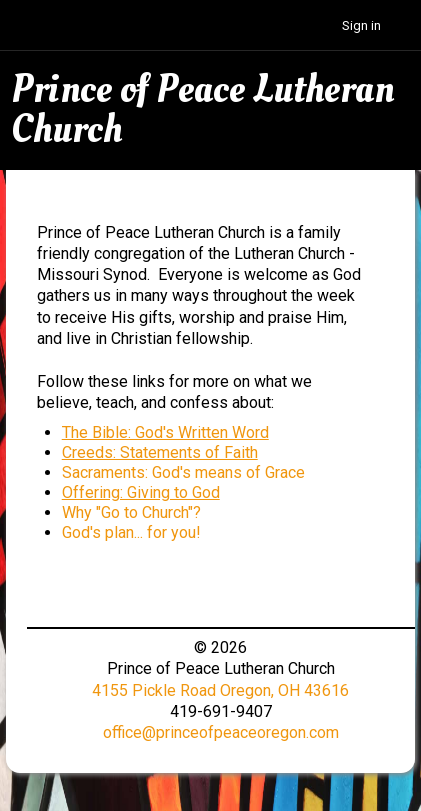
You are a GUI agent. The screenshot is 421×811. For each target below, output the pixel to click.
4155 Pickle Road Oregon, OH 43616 (220, 690)
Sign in (361, 25)
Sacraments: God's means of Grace (183, 472)
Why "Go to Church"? (131, 512)
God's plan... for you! (131, 532)
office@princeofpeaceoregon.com (221, 732)
